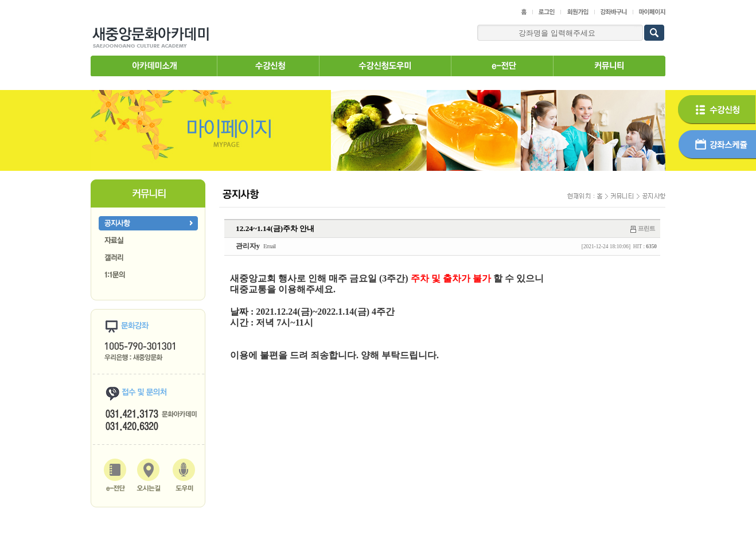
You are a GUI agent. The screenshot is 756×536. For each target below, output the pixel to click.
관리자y (248, 246)
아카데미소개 (154, 66)
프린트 (646, 228)
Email (269, 246)
